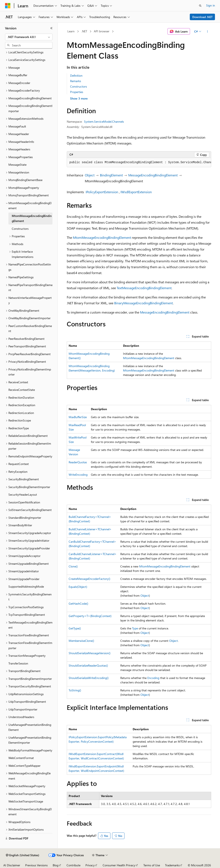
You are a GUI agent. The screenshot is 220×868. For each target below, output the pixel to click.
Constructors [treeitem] (20, 229)
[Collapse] (51, 28)
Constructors (79, 86)
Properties (77, 92)
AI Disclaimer (12, 865)
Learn (71, 31)
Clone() (73, 566)
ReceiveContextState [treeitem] (22, 390)
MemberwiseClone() (81, 641)
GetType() (75, 628)
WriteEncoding (78, 475)
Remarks (76, 81)
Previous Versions (36, 865)
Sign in (211, 5)
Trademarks (172, 865)
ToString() (75, 690)
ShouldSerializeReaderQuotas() (88, 665)
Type (135, 628)
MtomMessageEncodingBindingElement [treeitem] (32, 218)
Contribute (73, 865)
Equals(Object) (78, 587)
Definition (76, 76)
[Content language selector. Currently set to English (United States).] (23, 855)
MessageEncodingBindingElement (153, 175)
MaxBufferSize (78, 417)
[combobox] (29, 37)
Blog (56, 865)
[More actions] (207, 32)
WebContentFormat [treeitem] (21, 758)
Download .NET (202, 17)
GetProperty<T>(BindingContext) (90, 616)
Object (90, 175)
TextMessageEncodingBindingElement (144, 288)
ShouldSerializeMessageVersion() (90, 653)
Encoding (153, 678)
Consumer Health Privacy (119, 865)
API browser (102, 31)
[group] (139, 163)
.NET (84, 31)
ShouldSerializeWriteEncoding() (89, 678)
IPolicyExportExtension (102, 192)
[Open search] (200, 6)
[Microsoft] (8, 6)
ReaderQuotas (78, 462)
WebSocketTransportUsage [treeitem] (26, 801)
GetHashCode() (78, 603)
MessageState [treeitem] (17, 165)
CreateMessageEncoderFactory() (89, 579)
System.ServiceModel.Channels (104, 121)
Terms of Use (152, 865)
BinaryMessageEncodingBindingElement (143, 303)
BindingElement (111, 175)
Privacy (90, 865)
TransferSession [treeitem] (18, 663)
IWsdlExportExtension (136, 192)
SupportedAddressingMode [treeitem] (26, 586)
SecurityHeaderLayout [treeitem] (23, 494)
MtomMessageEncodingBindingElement (102, 237)
